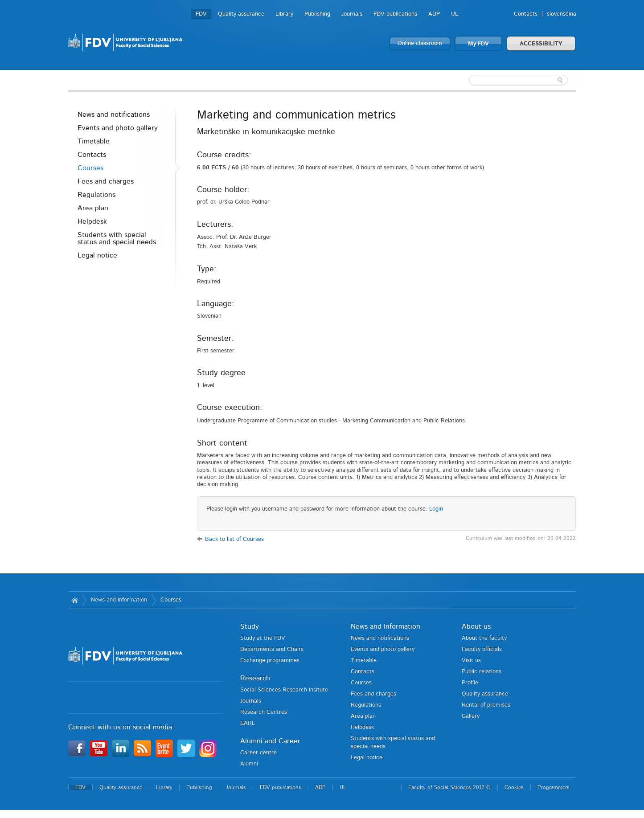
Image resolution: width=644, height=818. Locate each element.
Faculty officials (482, 649)
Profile (470, 683)
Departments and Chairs (272, 649)
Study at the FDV (263, 638)
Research (255, 678)
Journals (352, 14)
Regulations (96, 195)
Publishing (317, 14)
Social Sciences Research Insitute (284, 690)
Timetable (94, 141)
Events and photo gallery (118, 128)
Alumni (249, 764)
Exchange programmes (270, 661)
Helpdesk (92, 221)
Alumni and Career (270, 741)
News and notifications (114, 115)
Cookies (514, 787)
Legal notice (97, 255)
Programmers (554, 787)
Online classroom (420, 43)
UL (455, 14)
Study (250, 626)
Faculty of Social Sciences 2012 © (449, 787)
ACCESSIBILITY (541, 44)
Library (284, 14)
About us (476, 626)
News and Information (119, 600)
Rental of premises (486, 705)
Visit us (471, 661)
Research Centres (264, 712)
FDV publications (395, 14)
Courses (90, 168)
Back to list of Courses (234, 539)
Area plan (93, 208)
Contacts (526, 14)
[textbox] (518, 80)
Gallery (471, 716)
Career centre (258, 753)
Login (436, 509)
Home (75, 600)
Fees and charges (106, 181)
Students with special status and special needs (117, 238)
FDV (201, 14)
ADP (434, 14)
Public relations (482, 672)
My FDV (478, 44)
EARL (248, 723)
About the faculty (484, 638)
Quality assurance (241, 14)
